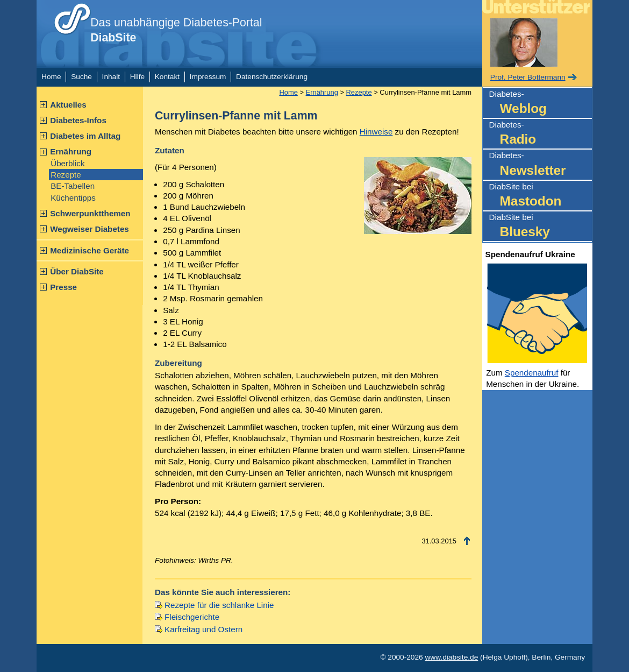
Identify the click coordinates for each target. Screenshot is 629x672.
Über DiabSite (77, 271)
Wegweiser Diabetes (90, 229)
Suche (81, 77)
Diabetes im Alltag (85, 136)
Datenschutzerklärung (272, 77)
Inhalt (111, 77)
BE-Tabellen (73, 186)
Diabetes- (541, 104)
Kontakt (167, 77)
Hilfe (137, 77)
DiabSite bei (541, 196)
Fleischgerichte (192, 617)
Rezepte (66, 175)
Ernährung (71, 151)
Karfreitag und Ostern (203, 629)
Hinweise (376, 132)
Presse (63, 287)
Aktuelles (68, 105)
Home (51, 77)
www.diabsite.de (451, 657)
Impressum (208, 77)
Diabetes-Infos (78, 120)
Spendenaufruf (532, 373)
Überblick (67, 163)
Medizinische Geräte (90, 250)
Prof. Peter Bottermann (528, 77)
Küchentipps (73, 198)
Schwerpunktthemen (90, 213)
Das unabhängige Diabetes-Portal (176, 30)
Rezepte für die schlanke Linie (219, 605)
